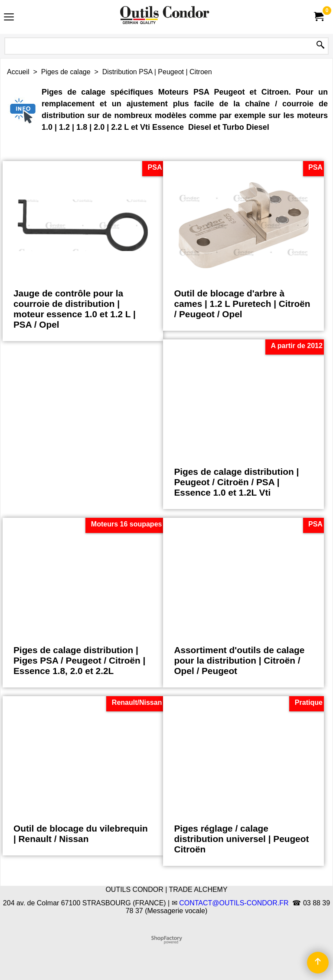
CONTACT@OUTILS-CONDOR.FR (234, 903)
